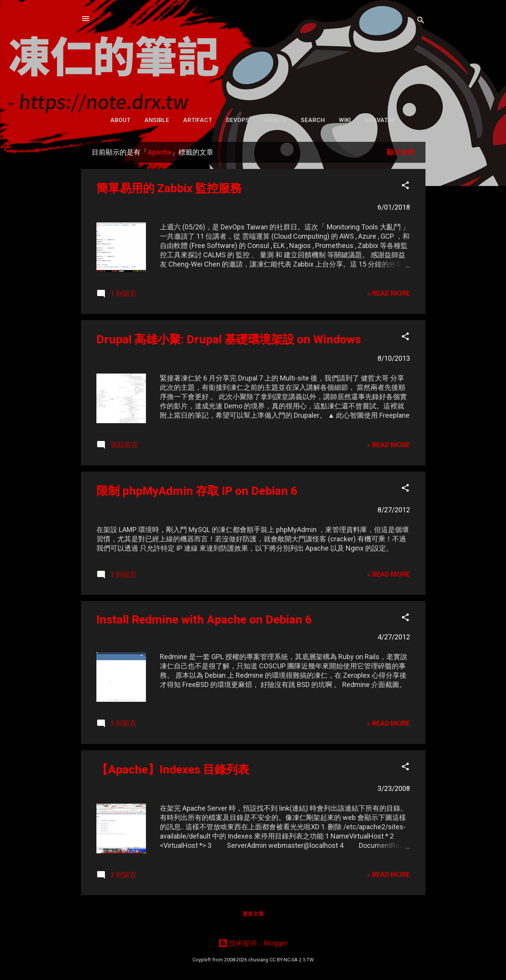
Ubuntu (275, 120)
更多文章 (253, 914)
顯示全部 (401, 152)
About (120, 120)
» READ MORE (389, 293)
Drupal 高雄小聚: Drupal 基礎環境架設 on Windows (229, 339)
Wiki (345, 120)
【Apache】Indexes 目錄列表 (173, 769)
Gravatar (380, 120)
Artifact (198, 120)
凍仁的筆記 (253, 54)
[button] (405, 186)
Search (313, 120)
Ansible (157, 120)
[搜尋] (421, 21)
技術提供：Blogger (253, 943)
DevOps (238, 120)
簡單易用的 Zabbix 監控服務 (169, 188)
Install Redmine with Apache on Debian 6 (204, 619)
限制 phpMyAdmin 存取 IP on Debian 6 (197, 491)
